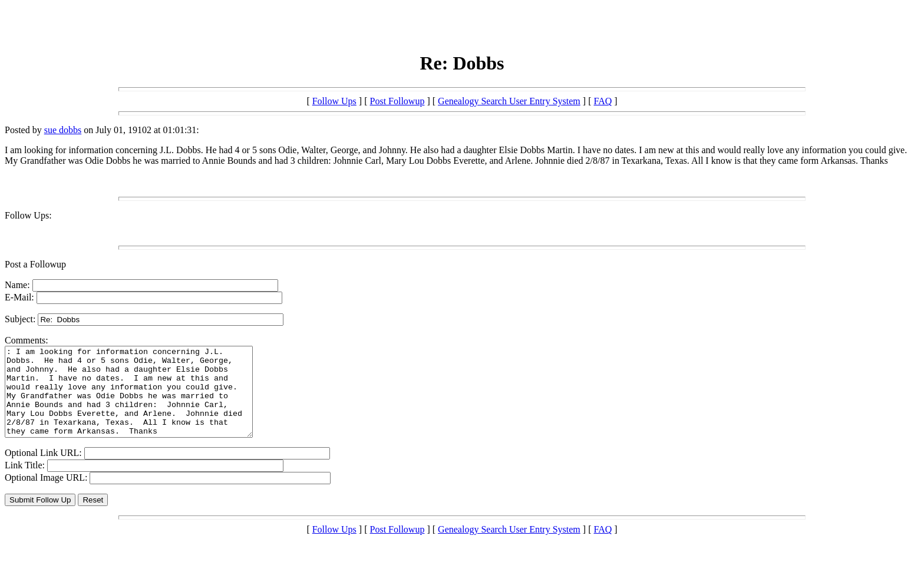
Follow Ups (334, 101)
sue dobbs (63, 130)
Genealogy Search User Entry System (509, 101)
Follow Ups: (28, 215)
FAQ (603, 101)
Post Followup (397, 101)
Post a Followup (35, 264)
